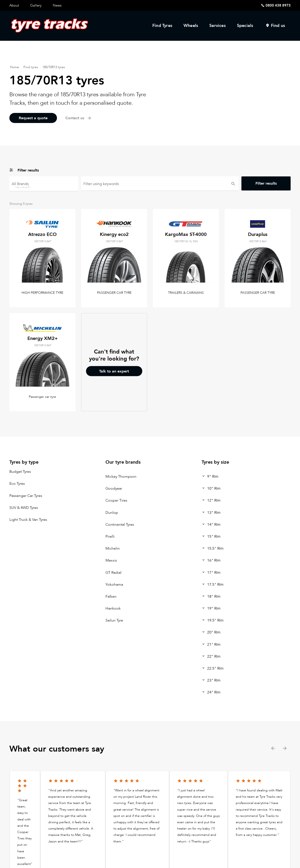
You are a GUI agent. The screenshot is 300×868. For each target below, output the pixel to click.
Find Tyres (162, 26)
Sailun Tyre (114, 621)
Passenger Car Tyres (26, 496)
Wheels (191, 26)
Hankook (44, 186)
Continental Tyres (120, 525)
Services (217, 26)
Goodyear (114, 489)
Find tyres (31, 67)
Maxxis (111, 561)
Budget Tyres (20, 472)
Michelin (113, 549)
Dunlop (112, 513)
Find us (278, 26)
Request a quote (33, 118)
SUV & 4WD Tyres (24, 508)
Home (15, 67)
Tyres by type (24, 462)
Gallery (36, 5)
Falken (111, 596)
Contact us (79, 118)
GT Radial (113, 573)
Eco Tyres (17, 484)
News (57, 5)
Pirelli (110, 536)
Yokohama (114, 585)
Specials (245, 26)
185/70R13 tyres (54, 67)
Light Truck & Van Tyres (28, 520)
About (14, 5)
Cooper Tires (116, 501)
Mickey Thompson (121, 477)
